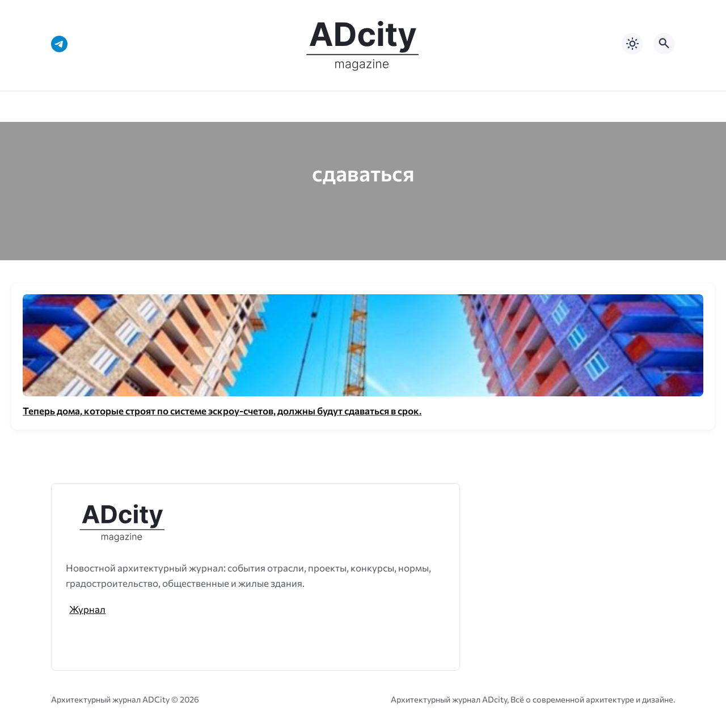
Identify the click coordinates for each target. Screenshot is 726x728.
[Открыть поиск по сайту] (664, 44)
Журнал (87, 609)
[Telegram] (59, 44)
